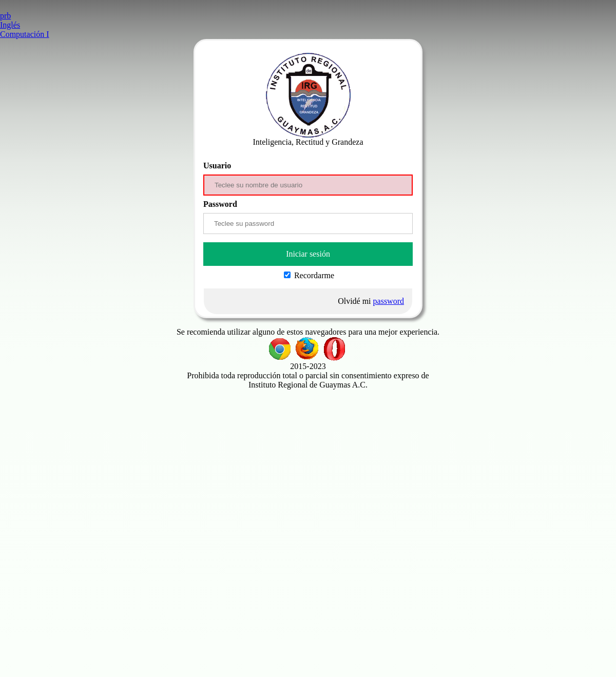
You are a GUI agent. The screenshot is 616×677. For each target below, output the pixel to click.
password (389, 301)
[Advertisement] (308, 461)
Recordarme (309, 275)
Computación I (25, 34)
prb (5, 16)
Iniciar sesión (308, 254)
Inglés (10, 25)
